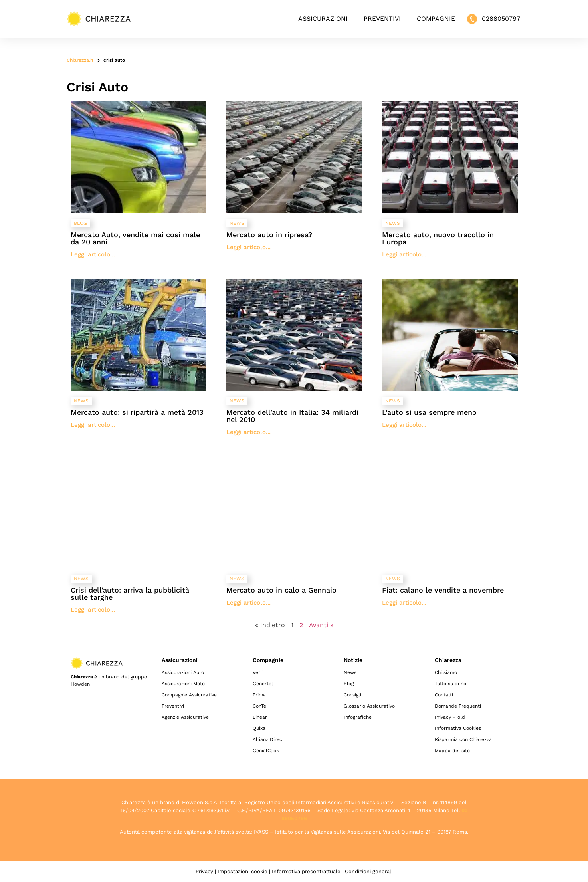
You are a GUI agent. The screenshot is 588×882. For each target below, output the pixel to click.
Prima (259, 695)
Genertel (263, 684)
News (350, 672)
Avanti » (321, 625)
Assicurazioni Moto (183, 684)
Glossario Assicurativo (369, 706)
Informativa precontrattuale (306, 871)
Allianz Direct (268, 739)
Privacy (204, 871)
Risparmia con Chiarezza (463, 739)
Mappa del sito (452, 751)
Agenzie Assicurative (185, 717)
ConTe (259, 706)
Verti (258, 672)
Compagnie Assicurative (189, 695)
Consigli (352, 695)
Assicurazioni (323, 19)
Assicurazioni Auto (183, 672)
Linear (260, 717)
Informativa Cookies (458, 728)
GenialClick (266, 751)
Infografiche (358, 717)
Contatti (444, 695)
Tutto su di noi (451, 684)
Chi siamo (446, 672)
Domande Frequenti (458, 706)
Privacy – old (450, 717)
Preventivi (382, 19)
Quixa (259, 728)
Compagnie (436, 19)
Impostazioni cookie (243, 871)
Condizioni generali (369, 871)
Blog (349, 684)
